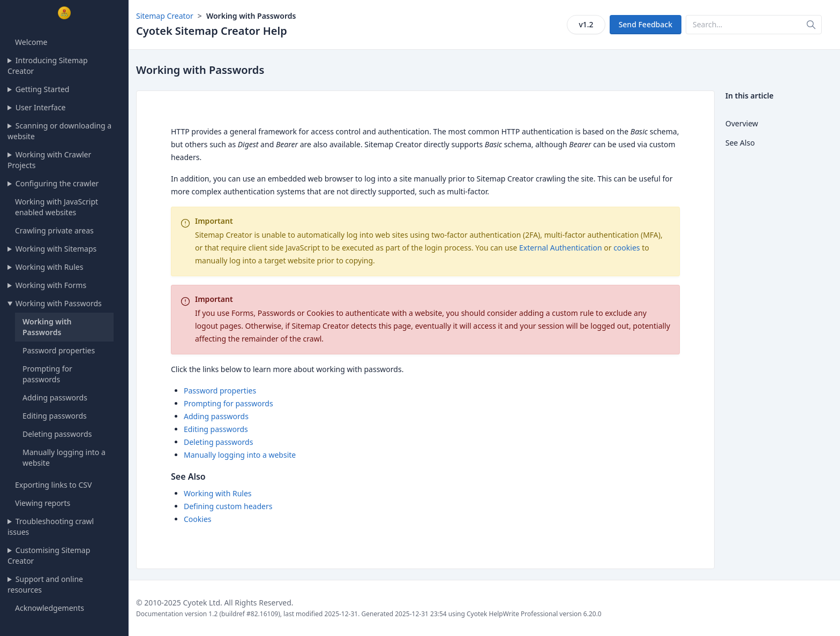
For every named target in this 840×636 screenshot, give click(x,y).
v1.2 (586, 24)
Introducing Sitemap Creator (48, 66)
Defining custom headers (228, 506)
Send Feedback (646, 24)
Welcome (31, 42)
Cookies (197, 519)
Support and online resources (45, 584)
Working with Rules (50, 267)
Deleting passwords (57, 434)
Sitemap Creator (165, 16)
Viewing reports (43, 503)
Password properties (59, 350)
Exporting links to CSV (53, 485)
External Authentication (561, 248)
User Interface (41, 107)
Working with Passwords (59, 303)
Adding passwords (55, 397)
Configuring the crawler (57, 183)
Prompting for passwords (47, 374)
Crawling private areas (54, 230)
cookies (627, 248)
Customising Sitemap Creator (49, 555)
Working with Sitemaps (56, 249)
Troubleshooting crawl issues (51, 527)
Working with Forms (51, 285)
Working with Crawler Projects (49, 160)
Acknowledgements (50, 608)
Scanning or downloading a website (59, 131)
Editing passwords (55, 416)
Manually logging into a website (240, 455)
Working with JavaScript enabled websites (57, 207)
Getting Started (43, 89)
